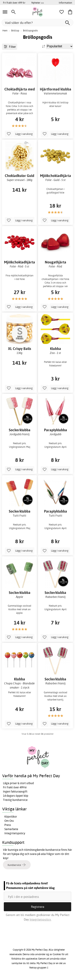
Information (65, 3)
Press (8, 825)
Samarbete (11, 829)
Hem (5, 31)
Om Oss (9, 821)
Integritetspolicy (15, 833)
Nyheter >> (38, 3)
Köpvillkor (11, 817)
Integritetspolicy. (40, 919)
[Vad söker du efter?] (37, 23)
